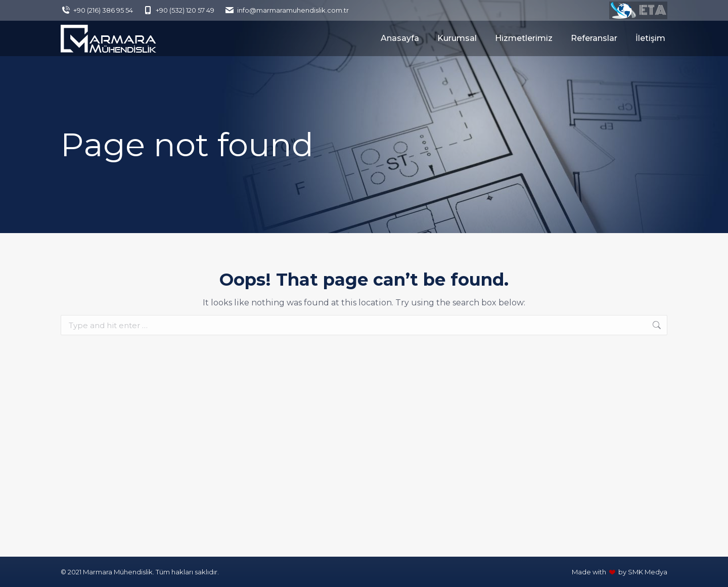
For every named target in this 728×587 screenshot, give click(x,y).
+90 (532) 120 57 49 (179, 10)
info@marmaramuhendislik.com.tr (287, 10)
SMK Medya (648, 572)
